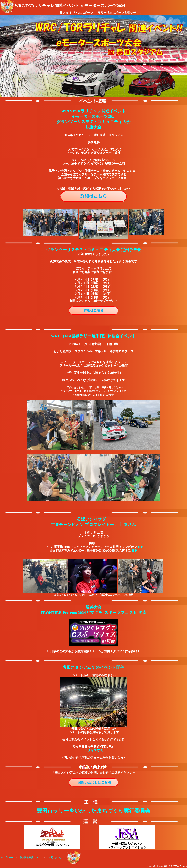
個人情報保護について (31, 857)
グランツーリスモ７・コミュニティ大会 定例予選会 (93, 250)
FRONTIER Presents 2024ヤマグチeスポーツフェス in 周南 (94, 613)
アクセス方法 (94, 750)
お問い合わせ (55, 857)
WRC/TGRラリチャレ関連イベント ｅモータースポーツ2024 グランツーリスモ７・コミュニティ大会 (93, 116)
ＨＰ (141, 547)
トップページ (6, 857)
